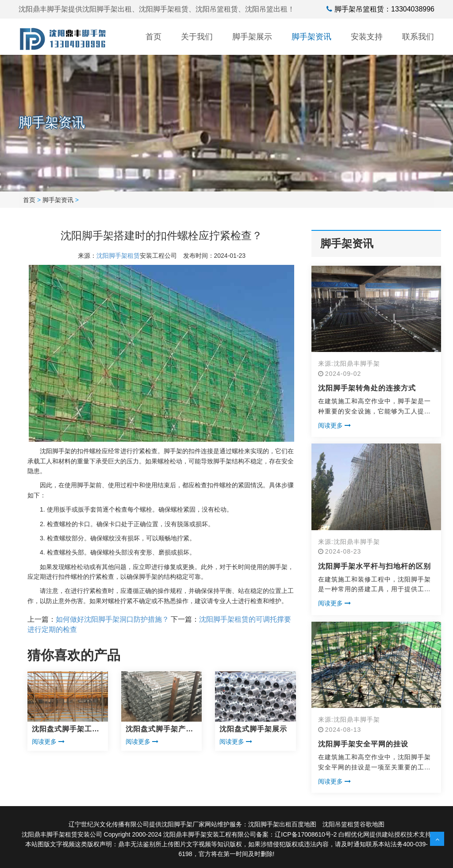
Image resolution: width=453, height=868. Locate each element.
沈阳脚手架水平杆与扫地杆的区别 (374, 566)
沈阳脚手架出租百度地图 (282, 824)
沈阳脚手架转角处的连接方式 (367, 388)
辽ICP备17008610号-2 (306, 834)
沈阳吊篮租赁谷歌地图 (353, 824)
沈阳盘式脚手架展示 (253, 729)
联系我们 (418, 37)
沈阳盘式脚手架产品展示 (159, 730)
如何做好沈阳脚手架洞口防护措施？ (112, 619)
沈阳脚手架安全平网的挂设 (363, 744)
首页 (154, 37)
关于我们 (197, 37)
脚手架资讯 (311, 37)
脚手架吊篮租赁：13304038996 (384, 9)
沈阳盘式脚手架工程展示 (66, 730)
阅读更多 (48, 742)
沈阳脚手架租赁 (118, 256)
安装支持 (367, 37)
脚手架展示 (252, 37)
